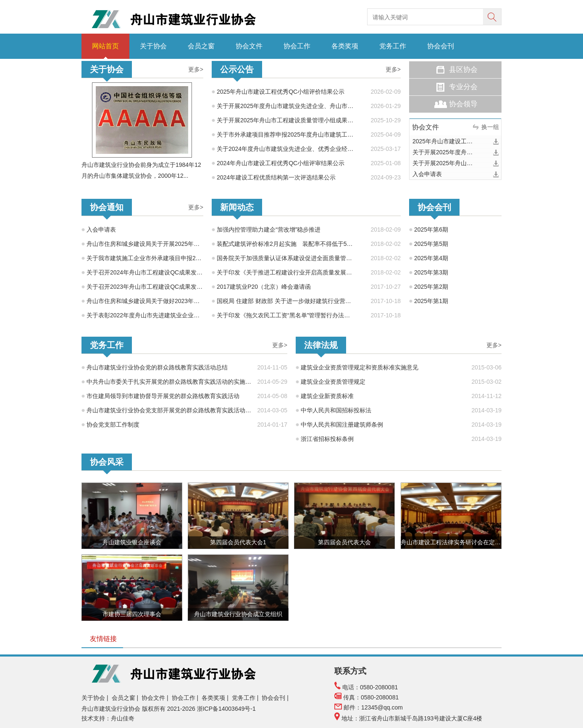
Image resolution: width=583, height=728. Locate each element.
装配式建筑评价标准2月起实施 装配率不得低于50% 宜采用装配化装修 (285, 244)
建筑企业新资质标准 (327, 396)
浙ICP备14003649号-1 (227, 709)
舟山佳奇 (123, 718)
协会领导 (463, 104)
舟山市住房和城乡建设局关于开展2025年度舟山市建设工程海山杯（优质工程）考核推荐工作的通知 (145, 244)
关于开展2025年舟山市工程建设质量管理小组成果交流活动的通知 (288, 120)
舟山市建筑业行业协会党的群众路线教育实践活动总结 (157, 367)
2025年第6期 (431, 229)
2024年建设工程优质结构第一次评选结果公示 (276, 177)
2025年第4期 (431, 258)
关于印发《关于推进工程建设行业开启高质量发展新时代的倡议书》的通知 (285, 272)
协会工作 (297, 46)
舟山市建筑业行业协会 (111, 709)
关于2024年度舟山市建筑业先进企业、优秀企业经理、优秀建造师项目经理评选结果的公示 (288, 149)
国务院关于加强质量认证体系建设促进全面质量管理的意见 (285, 258)
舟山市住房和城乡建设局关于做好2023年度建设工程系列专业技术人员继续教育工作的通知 (145, 301)
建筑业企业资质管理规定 (333, 382)
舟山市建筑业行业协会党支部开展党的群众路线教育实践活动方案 (169, 410)
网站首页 (105, 46)
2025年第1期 (431, 301)
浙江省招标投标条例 (327, 439)
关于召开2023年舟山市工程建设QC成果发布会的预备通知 (145, 287)
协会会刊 (441, 46)
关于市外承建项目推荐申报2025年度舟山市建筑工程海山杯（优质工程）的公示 (288, 135)
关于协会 (153, 46)
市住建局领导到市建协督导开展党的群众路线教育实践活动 (163, 396)
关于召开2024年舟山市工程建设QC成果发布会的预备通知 (145, 272)
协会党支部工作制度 (113, 425)
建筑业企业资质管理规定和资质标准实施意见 (360, 367)
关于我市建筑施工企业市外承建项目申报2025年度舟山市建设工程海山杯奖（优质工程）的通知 (145, 258)
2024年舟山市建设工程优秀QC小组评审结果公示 (281, 163)
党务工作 (393, 46)
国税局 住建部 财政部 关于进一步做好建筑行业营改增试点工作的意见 (285, 301)
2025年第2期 (431, 287)
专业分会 (463, 87)
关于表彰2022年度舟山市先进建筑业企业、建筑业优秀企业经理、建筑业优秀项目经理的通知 (145, 315)
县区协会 (463, 70)
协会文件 (249, 46)
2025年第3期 (431, 272)
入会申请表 (427, 174)
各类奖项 (345, 46)
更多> (196, 69)
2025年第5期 (431, 244)
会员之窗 (201, 46)
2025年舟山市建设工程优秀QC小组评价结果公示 (281, 92)
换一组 (490, 127)
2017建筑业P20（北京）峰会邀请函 (264, 287)
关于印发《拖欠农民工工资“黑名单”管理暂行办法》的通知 (285, 315)
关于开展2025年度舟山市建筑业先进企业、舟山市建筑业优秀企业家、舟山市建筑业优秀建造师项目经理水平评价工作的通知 (288, 106)
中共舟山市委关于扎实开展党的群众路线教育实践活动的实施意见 (169, 382)
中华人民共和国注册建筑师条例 (342, 425)
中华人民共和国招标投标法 (336, 410)
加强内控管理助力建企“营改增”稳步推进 (269, 229)
